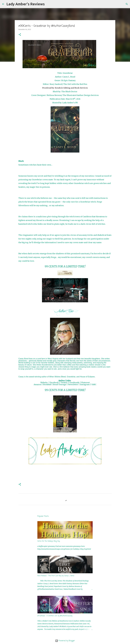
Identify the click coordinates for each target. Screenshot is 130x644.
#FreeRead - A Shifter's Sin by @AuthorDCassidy (55, 616)
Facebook (54, 382)
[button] (20, 35)
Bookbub (47, 384)
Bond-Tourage (60, 384)
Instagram (85, 384)
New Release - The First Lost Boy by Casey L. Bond (56, 576)
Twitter (64, 382)
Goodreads (74, 382)
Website (44, 382)
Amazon (38, 384)
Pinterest (85, 382)
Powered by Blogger (65, 641)
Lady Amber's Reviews (26, 4)
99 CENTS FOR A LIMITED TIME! (65, 266)
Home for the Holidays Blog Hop (49, 541)
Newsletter (73, 384)
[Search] (48, 4)
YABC (94, 384)
